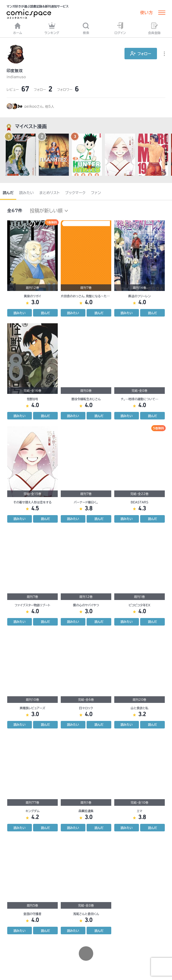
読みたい (26, 193)
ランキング (52, 28)
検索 (86, 28)
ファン (96, 193)
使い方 (146, 13)
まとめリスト (50, 193)
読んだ (8, 193)
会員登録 (154, 28)
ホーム (18, 28)
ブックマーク (75, 193)
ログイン (120, 28)
